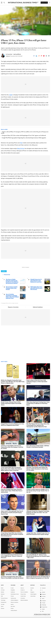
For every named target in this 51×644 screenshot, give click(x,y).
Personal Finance (4, 625)
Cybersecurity (13, 625)
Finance (12, 623)
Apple (11, 95)
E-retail (12, 615)
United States (33, 623)
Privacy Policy (23, 621)
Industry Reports (14, 637)
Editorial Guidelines (38, 334)
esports (12, 631)
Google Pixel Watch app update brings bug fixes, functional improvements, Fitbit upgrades (24, 138)
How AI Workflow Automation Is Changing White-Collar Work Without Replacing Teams (12, 323)
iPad (21, 143)
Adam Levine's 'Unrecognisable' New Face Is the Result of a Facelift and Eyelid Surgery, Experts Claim (12, 539)
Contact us (23, 617)
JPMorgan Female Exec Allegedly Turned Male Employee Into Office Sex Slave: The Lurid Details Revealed (38, 539)
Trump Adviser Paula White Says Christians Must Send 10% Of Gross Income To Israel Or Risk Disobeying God (12, 561)
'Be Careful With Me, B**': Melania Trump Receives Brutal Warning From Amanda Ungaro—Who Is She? (38, 583)
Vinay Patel (10, 54)
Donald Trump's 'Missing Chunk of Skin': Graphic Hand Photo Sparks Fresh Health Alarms (11, 430)
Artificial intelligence (14, 627)
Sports (2, 633)
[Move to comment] (49, 56)
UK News (3, 617)
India (31, 617)
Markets (2, 619)
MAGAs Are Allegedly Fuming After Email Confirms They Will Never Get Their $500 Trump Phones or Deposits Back (13, 408)
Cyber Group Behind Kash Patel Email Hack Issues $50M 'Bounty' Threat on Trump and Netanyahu (12, 583)
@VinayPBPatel (17, 54)
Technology (3, 627)
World (2, 615)
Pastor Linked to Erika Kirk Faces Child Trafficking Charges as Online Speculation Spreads (37, 408)
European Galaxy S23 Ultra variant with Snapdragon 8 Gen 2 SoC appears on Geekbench (24, 136)
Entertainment (4, 629)
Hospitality (13, 617)
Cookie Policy (23, 623)
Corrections (23, 625)
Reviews (3, 635)
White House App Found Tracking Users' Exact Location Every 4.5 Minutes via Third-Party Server (38, 430)
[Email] (46, 56)
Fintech (12, 635)
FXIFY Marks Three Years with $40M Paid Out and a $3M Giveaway (36, 315)
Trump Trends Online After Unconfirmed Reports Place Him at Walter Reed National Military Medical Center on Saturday (11, 496)
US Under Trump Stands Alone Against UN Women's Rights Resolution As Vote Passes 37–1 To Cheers (37, 496)
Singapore (32, 619)
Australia (32, 615)
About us (22, 615)
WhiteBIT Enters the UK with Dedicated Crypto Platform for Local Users (36, 307)
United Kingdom (33, 621)
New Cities (13, 633)
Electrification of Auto (15, 621)
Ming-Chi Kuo (21, 149)
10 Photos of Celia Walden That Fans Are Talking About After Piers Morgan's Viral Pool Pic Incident (12, 474)
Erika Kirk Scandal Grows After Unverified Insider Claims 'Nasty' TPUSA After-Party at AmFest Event (12, 517)
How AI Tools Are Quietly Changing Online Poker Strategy (12, 315)
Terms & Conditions (24, 619)
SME (2, 623)
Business (3, 621)
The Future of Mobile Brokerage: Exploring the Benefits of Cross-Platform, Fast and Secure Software (12, 308)
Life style (3, 631)
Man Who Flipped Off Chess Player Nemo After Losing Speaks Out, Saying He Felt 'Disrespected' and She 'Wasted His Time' (38, 452)
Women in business (14, 629)
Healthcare (13, 619)
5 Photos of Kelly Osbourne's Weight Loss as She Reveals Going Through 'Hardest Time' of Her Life (38, 517)
